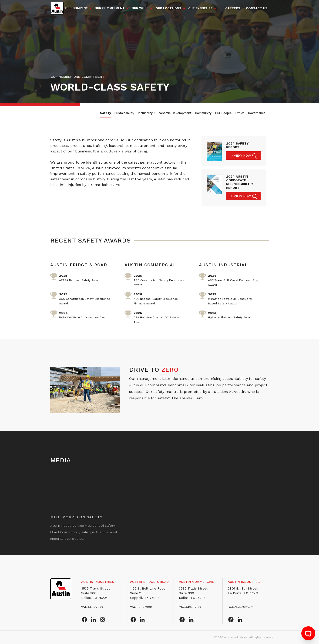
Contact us (257, 8)
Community (203, 113)
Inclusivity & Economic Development (165, 113)
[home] (57, 8)
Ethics (240, 113)
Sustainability (124, 113)
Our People (223, 113)
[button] (79, 8)
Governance (257, 113)
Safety (106, 113)
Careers (233, 8)
